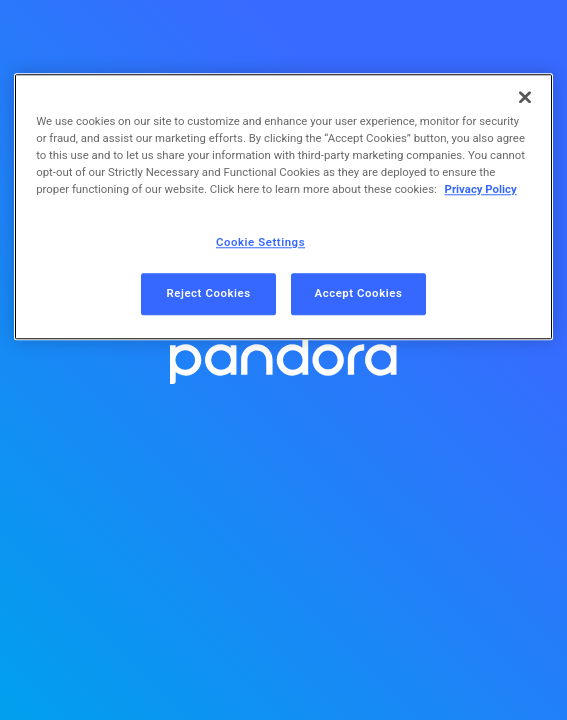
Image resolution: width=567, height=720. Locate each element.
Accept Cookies (359, 294)
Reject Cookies (208, 294)
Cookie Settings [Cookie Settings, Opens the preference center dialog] (260, 243)
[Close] (525, 97)
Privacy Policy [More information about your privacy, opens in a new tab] (481, 190)
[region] (283, 206)
